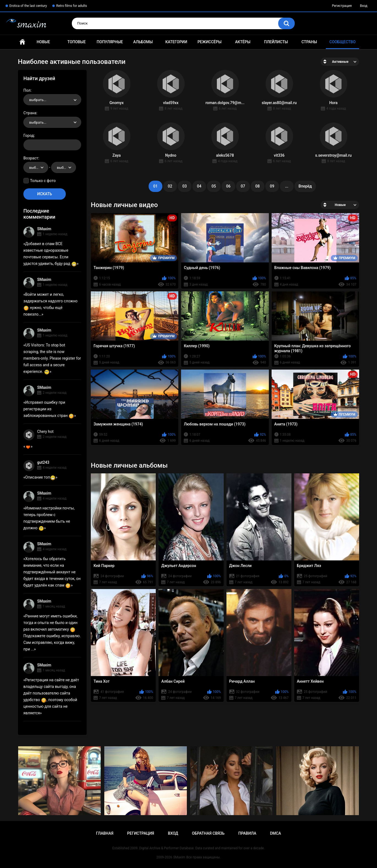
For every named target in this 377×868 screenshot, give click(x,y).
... (287, 186)
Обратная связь (208, 833)
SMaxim (44, 229)
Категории (176, 42)
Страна (30, 113)
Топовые (77, 42)
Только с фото (43, 181)
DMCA (275, 833)
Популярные (110, 42)
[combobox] (52, 100)
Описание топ (40, 477)
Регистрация (342, 6)
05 (214, 186)
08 (258, 186)
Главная (22, 42)
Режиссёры (210, 42)
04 (199, 186)
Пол (27, 90)
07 (243, 186)
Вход (364, 6)
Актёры (243, 42)
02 (170, 186)
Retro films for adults (72, 6)
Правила (247, 833)
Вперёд (305, 186)
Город (29, 135)
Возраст (31, 158)
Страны (309, 42)
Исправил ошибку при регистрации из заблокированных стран (49, 409)
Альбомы (143, 42)
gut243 (43, 462)
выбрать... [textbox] (38, 100)
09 (272, 186)
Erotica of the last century (28, 6)
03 (185, 186)
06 (228, 186)
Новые (43, 42)
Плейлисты (276, 42)
